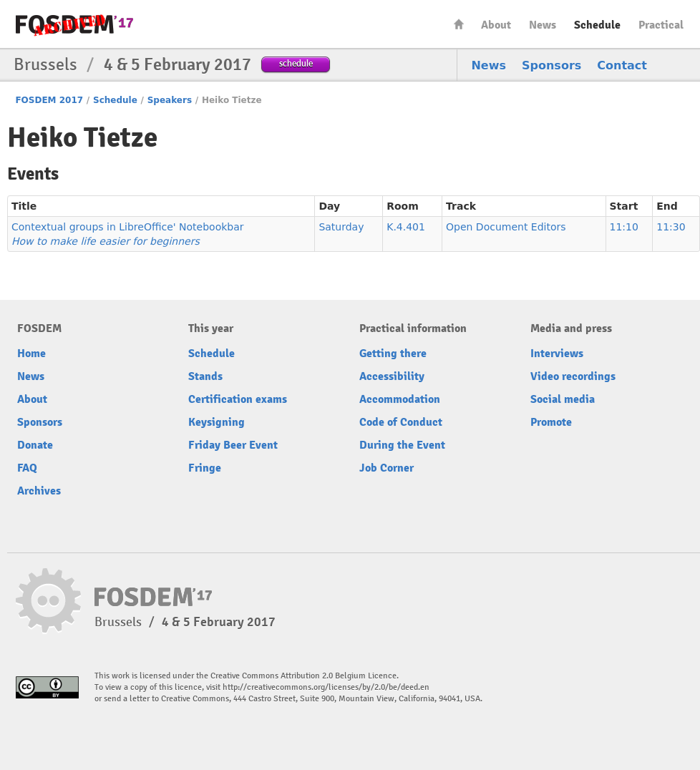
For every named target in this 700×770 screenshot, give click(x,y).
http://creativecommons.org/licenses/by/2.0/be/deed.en (326, 687)
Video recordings (573, 376)
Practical (661, 25)
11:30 (671, 227)
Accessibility (392, 376)
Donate (35, 445)
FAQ (27, 468)
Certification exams (238, 399)
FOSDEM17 (74, 25)
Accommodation (400, 399)
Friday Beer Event (233, 445)
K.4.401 (406, 227)
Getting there (393, 354)
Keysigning (217, 422)
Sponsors (551, 65)
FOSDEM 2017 (49, 100)
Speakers (170, 100)
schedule (296, 63)
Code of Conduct (401, 422)
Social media (563, 399)
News (543, 25)
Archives (39, 491)
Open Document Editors (506, 227)
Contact (622, 65)
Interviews (557, 354)
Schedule (597, 25)
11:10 (624, 227)
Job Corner (387, 468)
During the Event (402, 445)
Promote (551, 422)
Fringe (205, 468)
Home (459, 24)
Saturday (341, 227)
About (496, 25)
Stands (205, 376)
